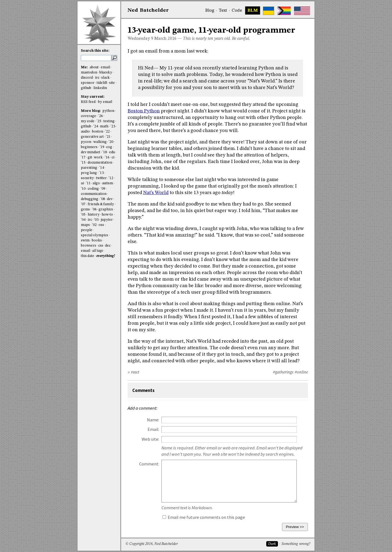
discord (87, 78)
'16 (107, 157)
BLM (253, 11)
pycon (86, 142)
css (101, 246)
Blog (210, 11)
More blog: (91, 111)
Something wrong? (296, 544)
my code (88, 121)
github (86, 88)
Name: (153, 420)
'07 (83, 204)
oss (101, 225)
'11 (88, 183)
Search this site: (95, 51)
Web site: (150, 439)
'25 (99, 121)
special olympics (94, 235)
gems (85, 209)
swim (85, 240)
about (94, 67)
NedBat (148, 10)
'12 (111, 178)
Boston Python (144, 111)
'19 (102, 147)
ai (82, 183)
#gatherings (283, 372)
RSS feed (88, 102)
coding (93, 189)
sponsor (88, 83)
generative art (92, 137)
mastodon (89, 73)
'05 (83, 215)
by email (105, 102)
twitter (101, 178)
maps (85, 225)
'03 (96, 220)
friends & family (101, 204)
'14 (102, 168)
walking (100, 142)
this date (88, 256)
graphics (106, 209)
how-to (107, 215)
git (90, 157)
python (108, 111)
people (87, 230)
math (104, 126)
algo (96, 183)
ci (113, 157)
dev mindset (91, 152)
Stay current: (93, 97)
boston (98, 132)
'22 (107, 132)
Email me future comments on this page (204, 517)
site (112, 83)
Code (237, 11)
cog (109, 147)
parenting (89, 168)
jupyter (107, 220)
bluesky (106, 73)
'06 (94, 209)
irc (97, 78)
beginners (89, 147)
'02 (94, 225)
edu (112, 152)
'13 (101, 173)
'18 (105, 152)
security (87, 178)
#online (301, 372)
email (105, 67)
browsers (88, 246)
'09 (103, 189)
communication (94, 194)
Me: (85, 67)
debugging (90, 199)
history (94, 215)
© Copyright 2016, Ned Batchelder (152, 544)
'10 (83, 189)
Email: (153, 429)
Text (223, 11)
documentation (100, 163)
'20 (111, 142)
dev (110, 199)
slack (105, 78)
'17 (83, 157)
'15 (83, 163)
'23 (113, 126)
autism (108, 183)
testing (109, 121)
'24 (96, 126)
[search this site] (96, 58)
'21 (108, 137)
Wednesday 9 (140, 39)
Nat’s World (156, 193)
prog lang (89, 173)
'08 (103, 199)
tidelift (102, 83)
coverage (88, 116)
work (98, 157)
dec (108, 246)
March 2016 (165, 39)
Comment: (149, 464)
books (97, 240)
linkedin (100, 88)
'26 (101, 116)
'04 (83, 220)
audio (85, 132)
